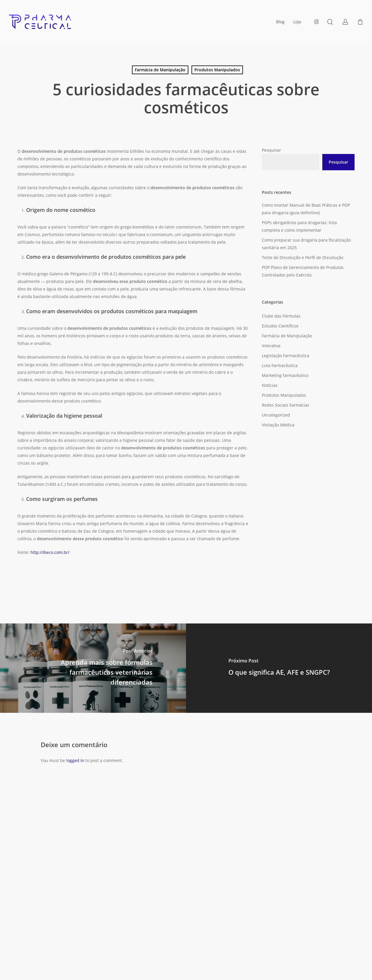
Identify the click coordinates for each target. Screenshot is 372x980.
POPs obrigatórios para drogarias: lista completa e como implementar (299, 226)
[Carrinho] (360, 22)
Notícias (270, 385)
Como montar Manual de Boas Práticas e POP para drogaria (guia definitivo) (306, 209)
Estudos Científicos (280, 326)
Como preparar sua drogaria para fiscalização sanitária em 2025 (306, 244)
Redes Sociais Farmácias (286, 405)
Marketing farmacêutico (285, 375)
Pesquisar (271, 150)
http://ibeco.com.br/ (51, 552)
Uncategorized (276, 415)
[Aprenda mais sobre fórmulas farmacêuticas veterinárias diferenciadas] (93, 668)
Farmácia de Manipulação (160, 70)
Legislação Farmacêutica (286, 356)
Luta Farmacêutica (280, 365)
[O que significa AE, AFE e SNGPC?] (279, 668)
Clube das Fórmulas (281, 316)
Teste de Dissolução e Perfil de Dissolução (303, 257)
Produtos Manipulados (217, 70)
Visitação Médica (278, 425)
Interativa (271, 346)
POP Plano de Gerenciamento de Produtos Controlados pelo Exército (303, 271)
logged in (75, 760)
